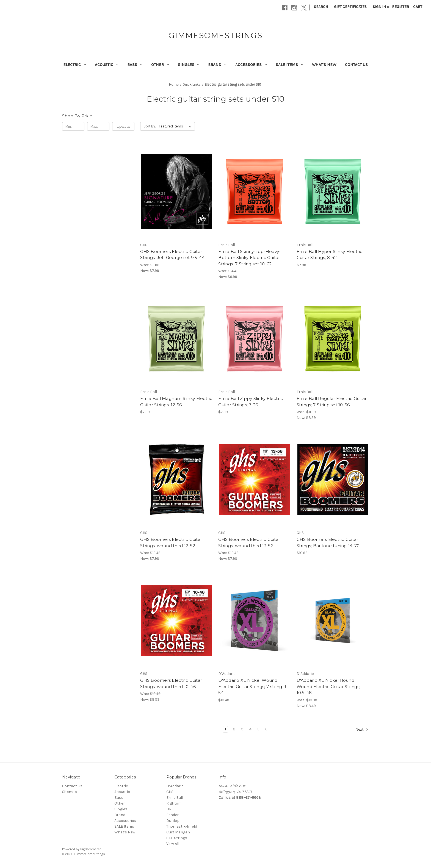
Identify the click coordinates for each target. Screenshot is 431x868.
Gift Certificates (350, 7)
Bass (135, 65)
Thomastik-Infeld (182, 826)
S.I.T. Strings (177, 838)
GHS (170, 792)
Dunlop (173, 821)
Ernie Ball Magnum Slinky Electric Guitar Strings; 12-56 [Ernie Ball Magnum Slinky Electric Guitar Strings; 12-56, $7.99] (176, 402)
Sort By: (150, 126)
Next (362, 730)
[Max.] (98, 126)
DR (169, 809)
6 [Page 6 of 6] (266, 729)
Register (400, 7)
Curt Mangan (178, 832)
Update (123, 126)
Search (321, 7)
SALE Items (289, 65)
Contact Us (356, 65)
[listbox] (176, 126)
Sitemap (70, 792)
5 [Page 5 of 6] (258, 729)
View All (173, 844)
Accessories (251, 65)
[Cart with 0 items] (418, 7)
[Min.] (73, 126)
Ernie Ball (175, 798)
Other (160, 65)
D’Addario (175, 786)
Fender (172, 815)
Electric (75, 65)
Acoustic (107, 65)
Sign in (379, 7)
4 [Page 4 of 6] (250, 729)
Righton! (174, 803)
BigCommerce (91, 849)
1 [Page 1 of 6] (225, 729)
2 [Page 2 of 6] (234, 729)
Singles (189, 65)
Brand (217, 65)
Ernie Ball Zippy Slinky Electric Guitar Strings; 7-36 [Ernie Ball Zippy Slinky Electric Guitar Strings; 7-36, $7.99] (251, 402)
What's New (324, 65)
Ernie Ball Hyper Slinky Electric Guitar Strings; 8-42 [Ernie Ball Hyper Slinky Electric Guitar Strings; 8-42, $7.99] (330, 255)
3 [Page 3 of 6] (242, 729)
